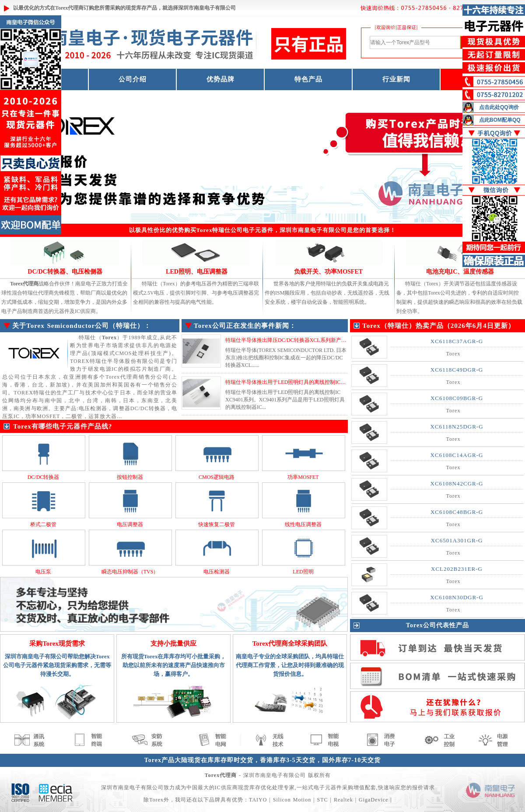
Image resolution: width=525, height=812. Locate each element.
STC (323, 800)
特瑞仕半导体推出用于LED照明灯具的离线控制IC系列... (290, 382)
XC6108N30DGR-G (457, 597)
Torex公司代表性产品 (437, 625)
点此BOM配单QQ (500, 120)
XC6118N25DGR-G (457, 427)
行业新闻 (396, 79)
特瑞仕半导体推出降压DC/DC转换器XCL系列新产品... (288, 340)
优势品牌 (220, 79)
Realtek (343, 800)
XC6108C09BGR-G (457, 398)
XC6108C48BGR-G (457, 512)
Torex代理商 (69, 8)
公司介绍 (133, 79)
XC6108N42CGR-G (457, 483)
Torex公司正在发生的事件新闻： (245, 326)
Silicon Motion (292, 800)
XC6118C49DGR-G (457, 370)
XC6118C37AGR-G (457, 341)
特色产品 (308, 79)
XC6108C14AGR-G (457, 455)
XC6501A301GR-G (457, 540)
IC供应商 (226, 787)
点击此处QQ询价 (499, 107)
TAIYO (258, 800)
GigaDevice (373, 800)
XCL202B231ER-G (457, 569)
